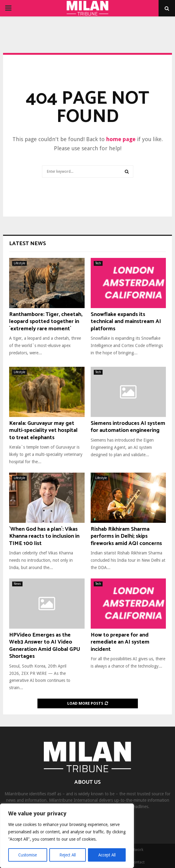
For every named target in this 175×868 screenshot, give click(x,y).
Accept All (107, 855)
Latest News (28, 244)
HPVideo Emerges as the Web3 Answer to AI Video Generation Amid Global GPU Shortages (45, 646)
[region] (67, 836)
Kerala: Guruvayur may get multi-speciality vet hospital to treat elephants (43, 431)
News (17, 584)
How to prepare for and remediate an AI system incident (120, 642)
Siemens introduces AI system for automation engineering (128, 427)
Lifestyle (19, 263)
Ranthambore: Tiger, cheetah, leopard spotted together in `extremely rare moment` (46, 322)
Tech (98, 263)
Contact (138, 862)
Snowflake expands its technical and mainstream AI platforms (126, 322)
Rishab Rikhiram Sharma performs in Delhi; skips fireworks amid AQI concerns (126, 536)
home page (121, 139)
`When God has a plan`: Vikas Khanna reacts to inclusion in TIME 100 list (44, 536)
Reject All (68, 855)
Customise (28, 855)
